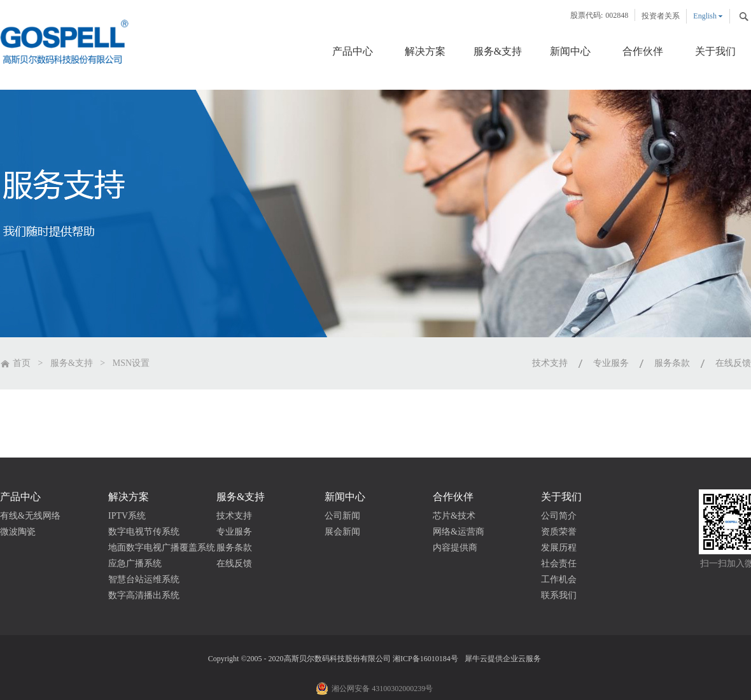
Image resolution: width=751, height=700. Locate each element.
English (705, 16)
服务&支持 (72, 363)
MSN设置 (131, 363)
